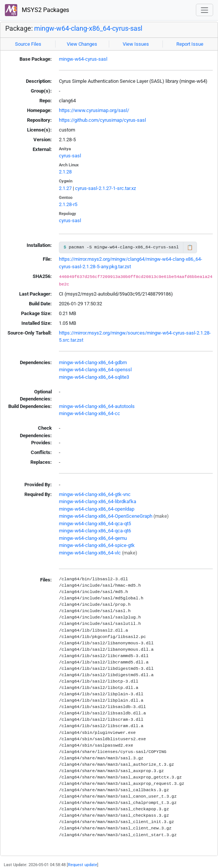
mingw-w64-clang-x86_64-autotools (97, 406)
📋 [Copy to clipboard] (190, 247)
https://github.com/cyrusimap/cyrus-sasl (102, 120)
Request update (83, 865)
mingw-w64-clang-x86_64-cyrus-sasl (88, 28)
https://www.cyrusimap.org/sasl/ (94, 110)
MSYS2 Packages (37, 10)
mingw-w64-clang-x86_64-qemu (93, 538)
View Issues (136, 44)
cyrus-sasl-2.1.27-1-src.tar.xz (105, 188)
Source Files (28, 44)
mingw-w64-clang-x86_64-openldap (97, 509)
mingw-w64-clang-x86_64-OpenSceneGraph (106, 516)
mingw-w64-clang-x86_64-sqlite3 (94, 377)
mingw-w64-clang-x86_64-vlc (90, 553)
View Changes (82, 44)
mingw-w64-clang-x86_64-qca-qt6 (95, 531)
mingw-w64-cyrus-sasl (83, 59)
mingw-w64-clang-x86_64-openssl (95, 370)
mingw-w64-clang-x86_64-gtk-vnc (95, 494)
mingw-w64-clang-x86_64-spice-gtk (97, 545)
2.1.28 (65, 172)
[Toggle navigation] (204, 10)
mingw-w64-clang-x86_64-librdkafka (98, 501)
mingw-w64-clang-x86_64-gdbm (93, 362)
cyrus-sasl (70, 156)
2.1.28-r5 (68, 204)
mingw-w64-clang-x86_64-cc (89, 413)
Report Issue (190, 44)
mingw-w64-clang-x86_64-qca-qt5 (95, 524)
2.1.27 (65, 188)
